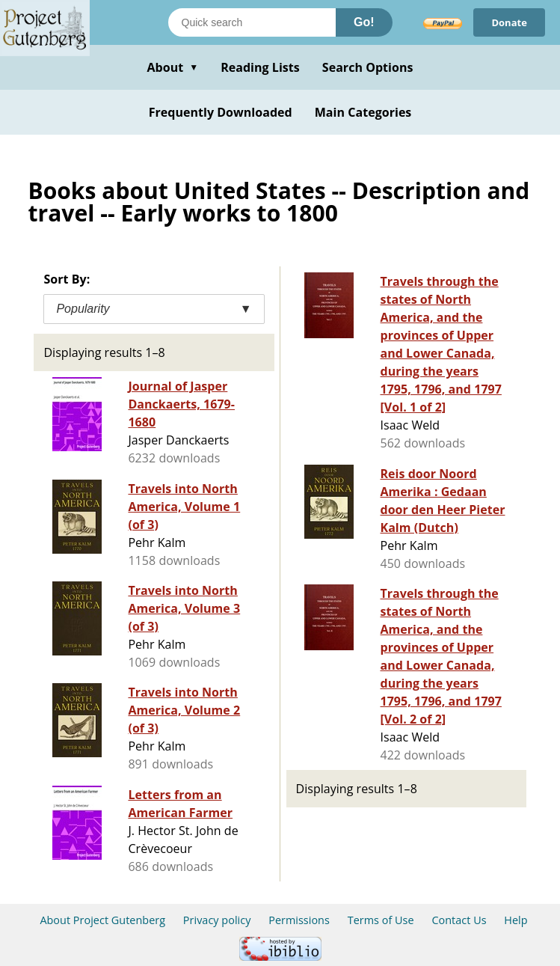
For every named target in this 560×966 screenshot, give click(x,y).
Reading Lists (260, 67)
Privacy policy (217, 920)
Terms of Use (381, 920)
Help (516, 920)
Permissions (299, 920)
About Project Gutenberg (102, 920)
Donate (509, 22)
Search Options (368, 67)
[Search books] (252, 22)
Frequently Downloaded (221, 112)
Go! (364, 22)
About (172, 67)
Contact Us (459, 920)
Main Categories (363, 112)
